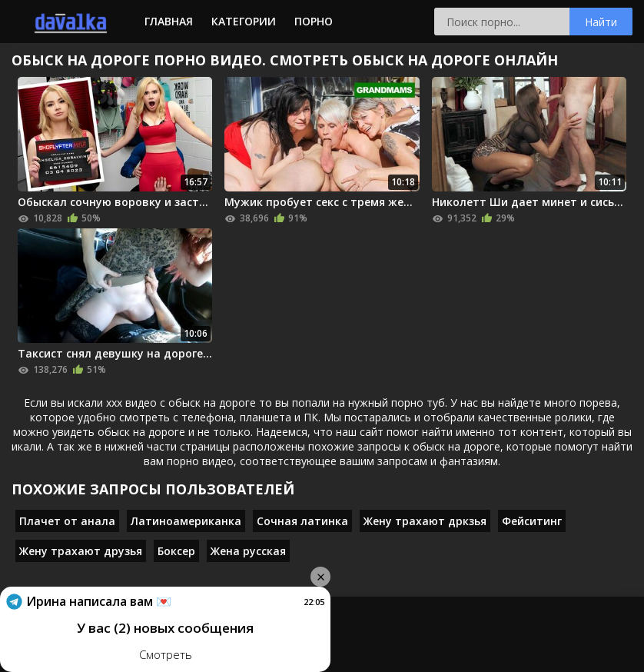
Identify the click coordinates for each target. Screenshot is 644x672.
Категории (244, 21)
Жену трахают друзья (81, 551)
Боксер (176, 551)
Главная (169, 21)
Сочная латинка (302, 521)
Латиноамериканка (186, 521)
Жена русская (248, 551)
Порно (314, 21)
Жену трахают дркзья (425, 521)
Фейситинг (532, 521)
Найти (601, 22)
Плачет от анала (67, 521)
